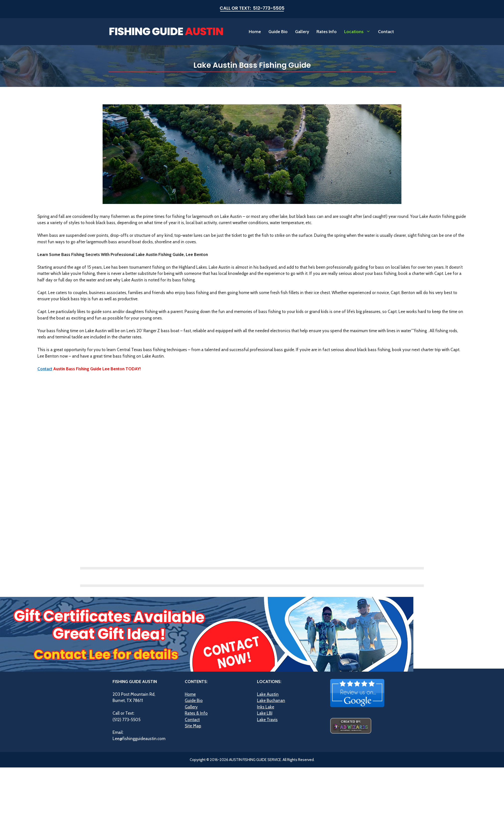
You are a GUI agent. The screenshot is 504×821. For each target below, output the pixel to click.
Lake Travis (267, 720)
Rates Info (327, 32)
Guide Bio (278, 32)
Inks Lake (266, 707)
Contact (386, 32)
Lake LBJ (265, 713)
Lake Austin (268, 694)
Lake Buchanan (271, 700)
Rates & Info (196, 713)
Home (255, 32)
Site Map (193, 726)
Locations (359, 32)
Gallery (302, 32)
